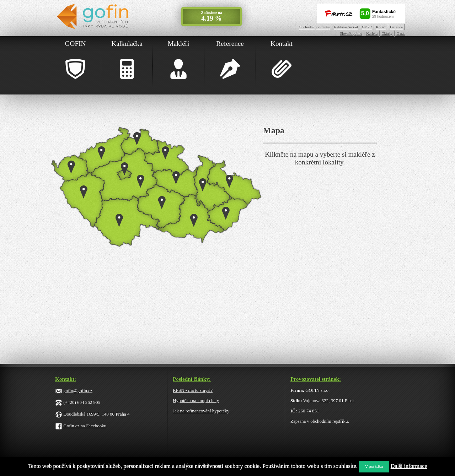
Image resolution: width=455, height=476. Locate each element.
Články (387, 34)
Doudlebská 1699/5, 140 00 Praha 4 (96, 414)
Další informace (409, 466)
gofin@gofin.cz (78, 391)
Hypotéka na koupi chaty (196, 401)
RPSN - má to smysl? (193, 390)
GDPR (367, 27)
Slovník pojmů (351, 34)
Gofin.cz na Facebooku (85, 426)
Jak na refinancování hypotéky (201, 411)
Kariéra (372, 34)
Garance (396, 27)
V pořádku (374, 466)
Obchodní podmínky (315, 27)
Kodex (381, 27)
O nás (401, 34)
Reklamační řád (346, 27)
